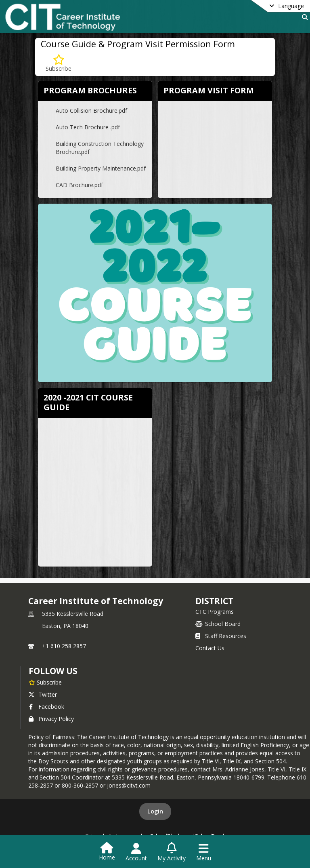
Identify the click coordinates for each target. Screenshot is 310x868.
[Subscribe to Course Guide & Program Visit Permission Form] (59, 63)
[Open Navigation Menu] (204, 852)
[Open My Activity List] (172, 852)
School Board (218, 624)
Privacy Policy (51, 719)
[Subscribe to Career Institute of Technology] (45, 682)
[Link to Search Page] (303, 17)
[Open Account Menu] (136, 852)
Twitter (43, 694)
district (214, 601)
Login (155, 811)
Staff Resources (221, 636)
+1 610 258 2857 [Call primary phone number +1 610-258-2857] (64, 646)
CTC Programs (215, 612)
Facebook (46, 707)
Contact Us (210, 648)
